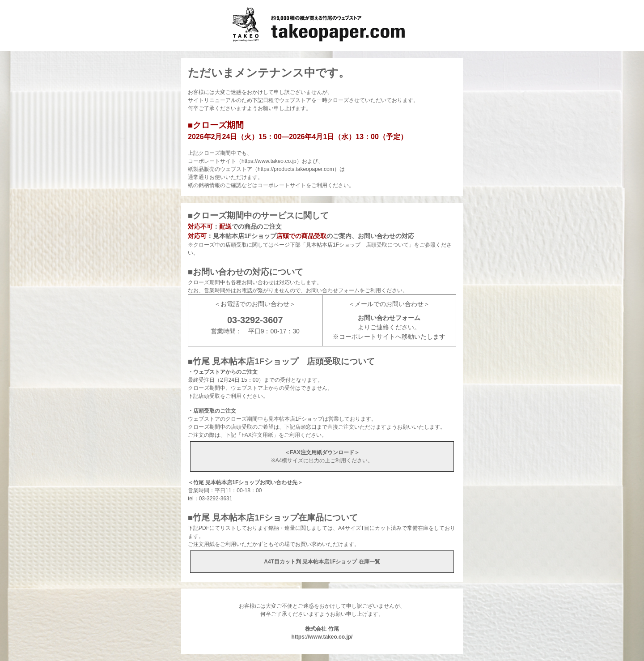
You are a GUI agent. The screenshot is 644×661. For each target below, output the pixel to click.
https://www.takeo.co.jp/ (322, 637)
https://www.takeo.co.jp (269, 161)
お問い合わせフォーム (389, 318)
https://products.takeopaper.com (296, 169)
